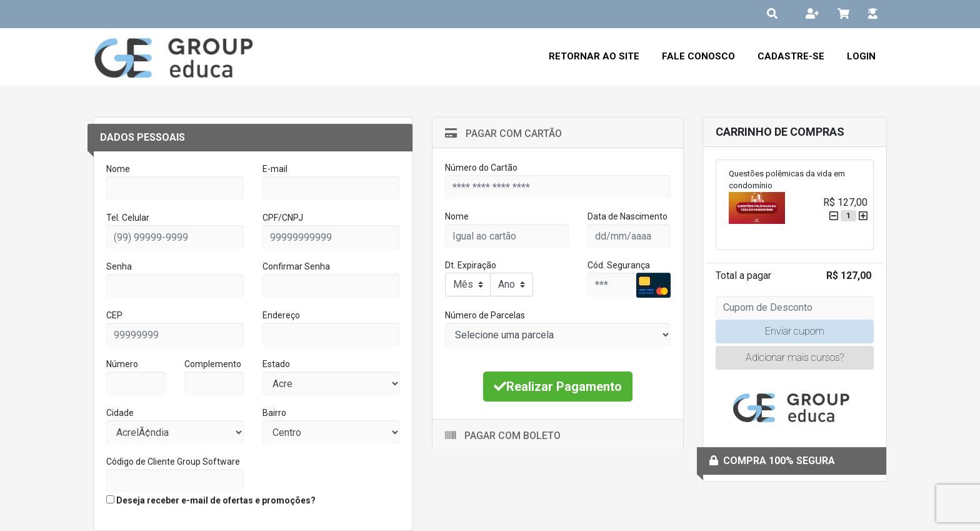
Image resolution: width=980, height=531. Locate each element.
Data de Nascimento (627, 216)
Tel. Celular (128, 218)
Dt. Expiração (471, 265)
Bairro (274, 413)
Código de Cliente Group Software (173, 462)
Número (122, 364)
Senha (119, 266)
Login (861, 56)
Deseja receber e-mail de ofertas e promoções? (211, 500)
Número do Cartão (481, 168)
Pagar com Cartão (503, 134)
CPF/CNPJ (283, 218)
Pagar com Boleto (503, 436)
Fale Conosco (698, 56)
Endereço (281, 315)
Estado (276, 364)
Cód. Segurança (619, 265)
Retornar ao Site (594, 56)
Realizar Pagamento (558, 387)
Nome (118, 169)
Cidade (120, 413)
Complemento (213, 364)
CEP (114, 315)
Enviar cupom (795, 331)
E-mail (275, 169)
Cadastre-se (791, 56)
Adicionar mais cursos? (795, 357)
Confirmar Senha (296, 266)
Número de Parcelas (485, 315)
